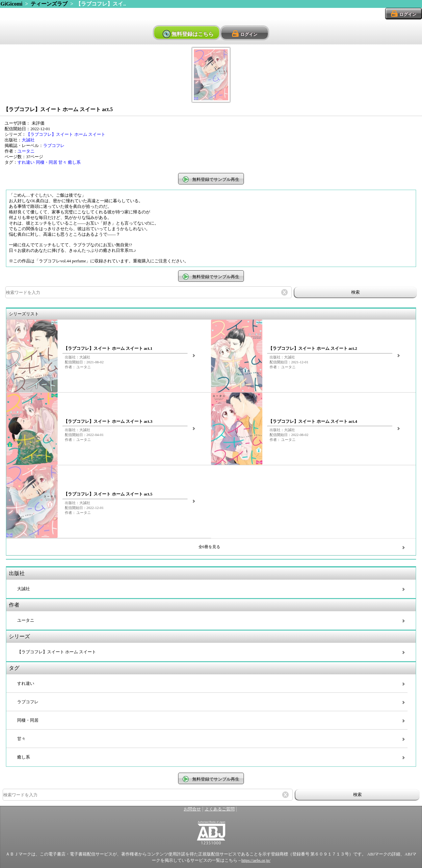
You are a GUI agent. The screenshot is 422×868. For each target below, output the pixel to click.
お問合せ (192, 809)
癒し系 (74, 162)
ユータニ (26, 151)
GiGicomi (12, 4)
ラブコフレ (54, 146)
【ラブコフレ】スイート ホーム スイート (66, 134)
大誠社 (28, 140)
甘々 (63, 162)
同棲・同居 (47, 162)
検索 (356, 292)
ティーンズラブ (49, 4)
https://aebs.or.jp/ (256, 860)
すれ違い (26, 162)
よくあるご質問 (220, 809)
